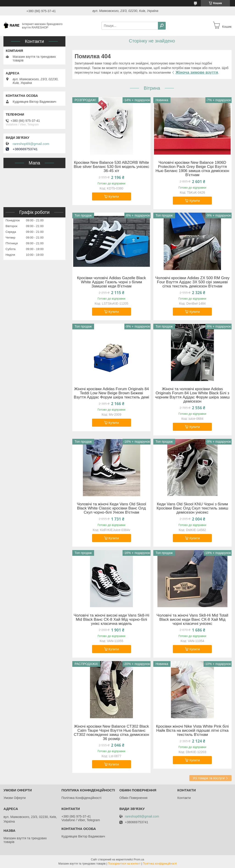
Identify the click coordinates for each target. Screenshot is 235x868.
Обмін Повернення (133, 798)
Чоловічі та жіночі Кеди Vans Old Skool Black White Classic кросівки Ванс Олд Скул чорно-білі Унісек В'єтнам (112, 508)
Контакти (184, 798)
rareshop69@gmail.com (31, 144)
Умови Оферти (15, 798)
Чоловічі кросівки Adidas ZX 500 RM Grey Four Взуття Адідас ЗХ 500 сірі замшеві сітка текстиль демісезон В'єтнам (192, 282)
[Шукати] (162, 26)
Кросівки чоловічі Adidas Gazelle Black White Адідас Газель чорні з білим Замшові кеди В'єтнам (112, 282)
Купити (114, 197)
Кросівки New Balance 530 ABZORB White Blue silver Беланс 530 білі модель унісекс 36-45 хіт (111, 167)
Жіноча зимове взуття (197, 72)
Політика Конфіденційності (81, 798)
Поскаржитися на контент (124, 864)
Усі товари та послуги (209, 778)
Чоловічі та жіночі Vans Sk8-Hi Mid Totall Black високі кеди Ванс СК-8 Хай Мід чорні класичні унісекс (192, 620)
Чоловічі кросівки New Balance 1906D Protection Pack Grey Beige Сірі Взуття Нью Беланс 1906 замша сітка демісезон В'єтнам (192, 169)
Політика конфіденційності (160, 864)
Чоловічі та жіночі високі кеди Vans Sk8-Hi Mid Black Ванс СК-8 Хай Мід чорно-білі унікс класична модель (112, 620)
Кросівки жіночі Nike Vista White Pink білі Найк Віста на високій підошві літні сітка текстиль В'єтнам (192, 731)
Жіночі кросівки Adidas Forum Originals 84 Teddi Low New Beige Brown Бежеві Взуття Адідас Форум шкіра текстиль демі (112, 393)
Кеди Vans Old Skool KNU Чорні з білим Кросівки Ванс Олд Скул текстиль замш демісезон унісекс (192, 508)
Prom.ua (139, 860)
